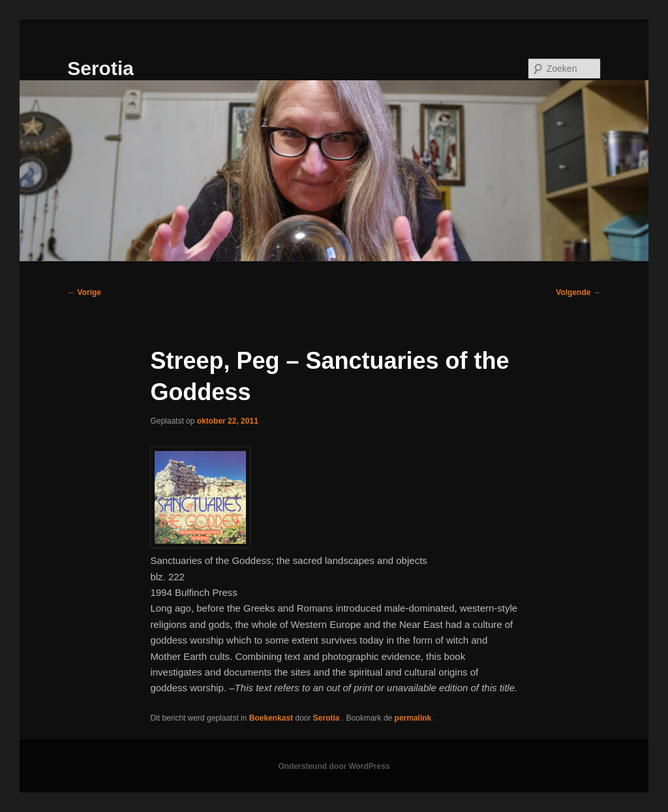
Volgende (578, 292)
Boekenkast (271, 718)
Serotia (100, 68)
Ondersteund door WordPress (334, 766)
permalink (414, 718)
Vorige (84, 292)
